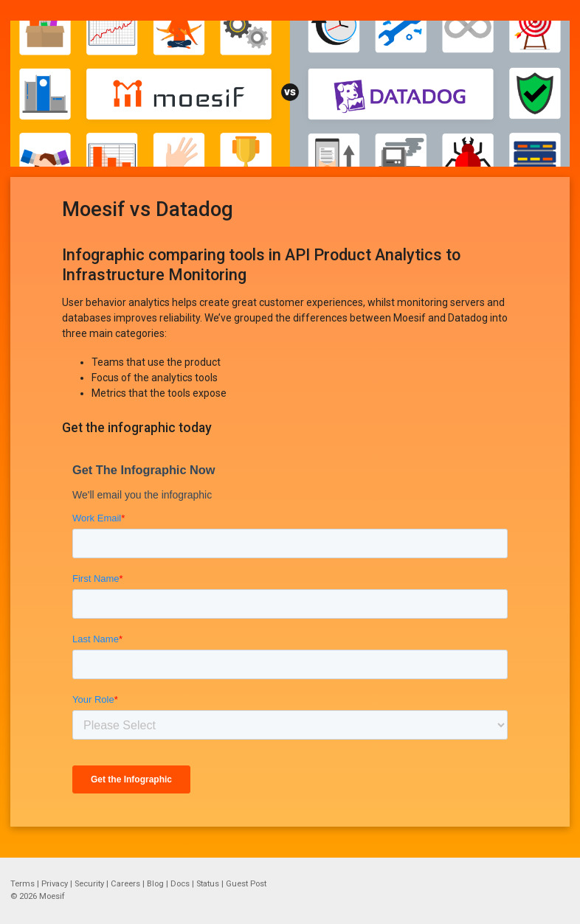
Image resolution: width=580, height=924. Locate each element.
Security (89, 884)
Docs (180, 884)
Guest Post (246, 884)
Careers (125, 884)
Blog (155, 884)
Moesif (52, 896)
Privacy (55, 884)
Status (208, 884)
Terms (23, 884)
